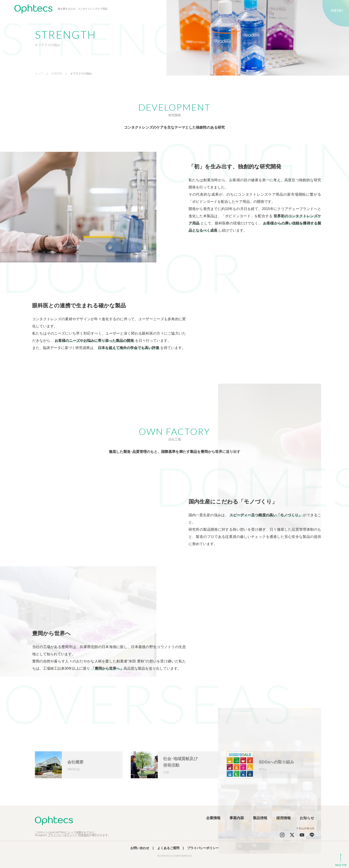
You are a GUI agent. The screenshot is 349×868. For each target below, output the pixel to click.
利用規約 (83, 835)
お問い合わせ (140, 848)
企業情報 (57, 74)
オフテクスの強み (81, 74)
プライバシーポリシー (61, 835)
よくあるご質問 (168, 848)
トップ (39, 74)
